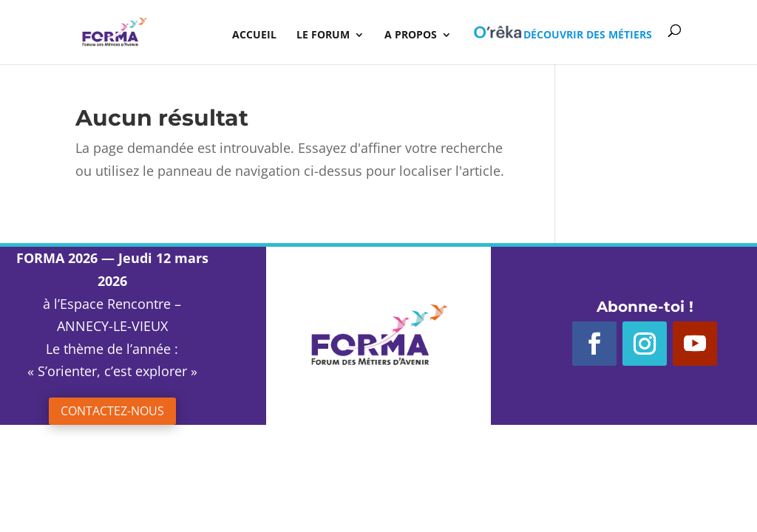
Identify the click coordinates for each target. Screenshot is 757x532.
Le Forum (323, 35)
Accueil (254, 35)
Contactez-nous (112, 411)
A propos (411, 35)
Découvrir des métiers (562, 33)
